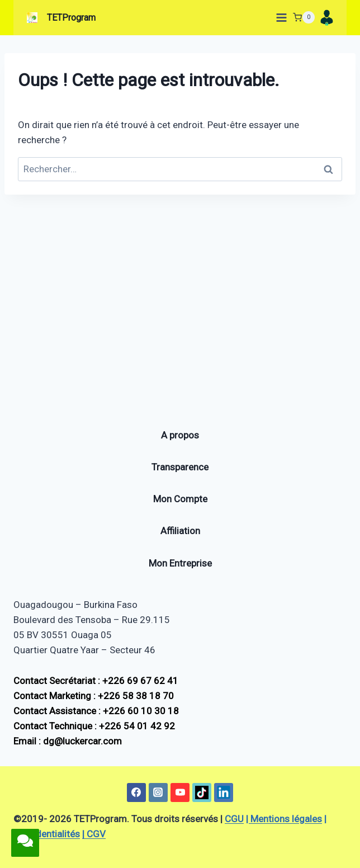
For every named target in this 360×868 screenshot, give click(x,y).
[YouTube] (180, 792)
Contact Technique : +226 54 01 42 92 (94, 726)
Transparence (180, 467)
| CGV (94, 834)
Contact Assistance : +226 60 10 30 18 (96, 711)
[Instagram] (158, 792)
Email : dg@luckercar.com (68, 741)
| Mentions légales (284, 819)
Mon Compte (180, 499)
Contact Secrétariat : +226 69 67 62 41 (96, 681)
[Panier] (304, 17)
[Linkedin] (224, 792)
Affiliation (180, 531)
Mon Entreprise (180, 563)
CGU (234, 819)
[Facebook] (136, 792)
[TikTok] (202, 792)
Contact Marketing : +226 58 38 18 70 (94, 696)
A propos (180, 435)
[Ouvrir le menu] (279, 17)
